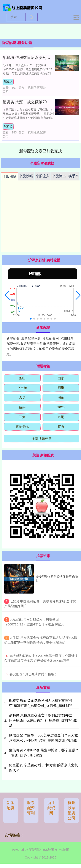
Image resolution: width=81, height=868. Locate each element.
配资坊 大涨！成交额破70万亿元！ (32, 102)
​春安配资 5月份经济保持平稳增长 (34, 674)
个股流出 (59, 176)
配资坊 (8, 82)
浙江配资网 (51, 808)
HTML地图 (62, 850)
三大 (22, 417)
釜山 (22, 378)
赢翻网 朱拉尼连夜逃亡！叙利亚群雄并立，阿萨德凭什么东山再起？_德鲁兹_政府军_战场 (43, 720)
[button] (7, 295)
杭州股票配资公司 (71, 810)
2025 (61, 407)
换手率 (74, 176)
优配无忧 (22, 427)
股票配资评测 (31, 808)
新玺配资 (11, 805)
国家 (61, 378)
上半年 (22, 388)
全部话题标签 (42, 438)
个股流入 (43, 176)
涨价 (61, 397)
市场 (61, 417)
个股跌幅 (26, 176)
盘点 (22, 397)
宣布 (61, 427)
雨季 (61, 388)
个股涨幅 (10, 176)
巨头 (22, 407)
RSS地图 (48, 850)
